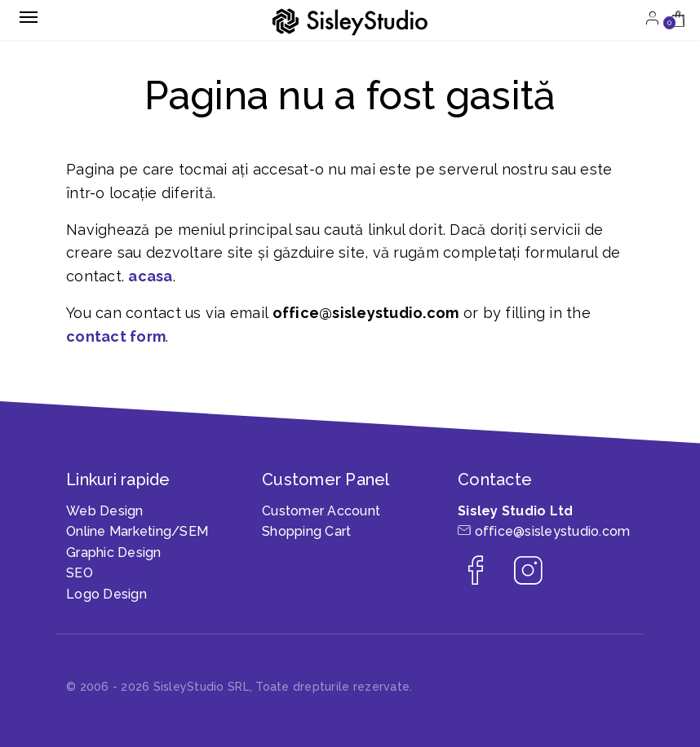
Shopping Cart (306, 531)
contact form (116, 336)
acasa (150, 276)
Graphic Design (114, 553)
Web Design (105, 511)
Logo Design (106, 594)
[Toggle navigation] (29, 17)
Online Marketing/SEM (137, 531)
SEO (80, 573)
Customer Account (321, 511)
